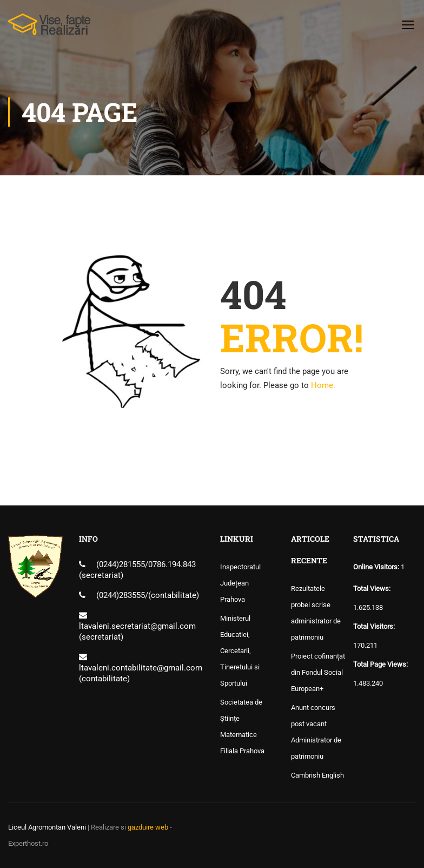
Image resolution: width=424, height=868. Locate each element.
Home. (323, 385)
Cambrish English (317, 775)
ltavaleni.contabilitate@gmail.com (141, 668)
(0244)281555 (121, 564)
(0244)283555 (121, 595)
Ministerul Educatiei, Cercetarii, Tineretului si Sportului (240, 651)
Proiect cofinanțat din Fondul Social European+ (318, 672)
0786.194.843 (172, 564)
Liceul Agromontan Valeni (47, 827)
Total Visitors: (375, 626)
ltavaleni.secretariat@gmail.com (137, 626)
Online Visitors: (377, 567)
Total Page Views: (381, 664)
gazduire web (148, 827)
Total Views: (373, 588)
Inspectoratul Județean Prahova (240, 583)
